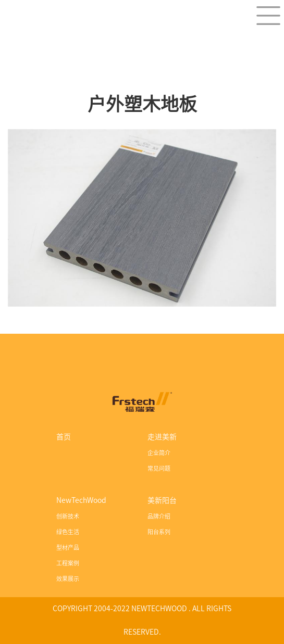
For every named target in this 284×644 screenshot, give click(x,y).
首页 (64, 437)
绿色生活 (68, 532)
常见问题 (159, 468)
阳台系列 (159, 532)
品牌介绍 (159, 516)
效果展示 (68, 579)
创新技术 (68, 516)
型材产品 (68, 547)
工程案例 (68, 563)
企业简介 (159, 453)
